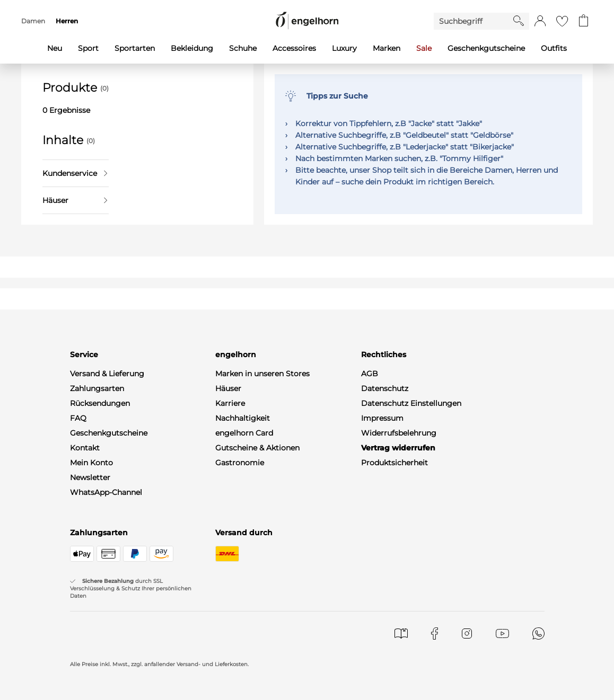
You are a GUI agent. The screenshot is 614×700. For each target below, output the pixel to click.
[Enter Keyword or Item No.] (473, 21)
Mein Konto (91, 463)
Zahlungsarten (97, 388)
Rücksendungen (100, 403)
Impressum (382, 418)
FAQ (78, 418)
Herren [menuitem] (67, 21)
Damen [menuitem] (33, 21)
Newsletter (90, 477)
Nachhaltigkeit (243, 418)
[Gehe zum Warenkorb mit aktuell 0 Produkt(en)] (584, 21)
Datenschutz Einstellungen (411, 403)
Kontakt (85, 448)
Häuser (75, 200)
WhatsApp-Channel (106, 492)
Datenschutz (385, 388)
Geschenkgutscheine (109, 433)
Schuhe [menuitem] (243, 48)
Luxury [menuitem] (344, 48)
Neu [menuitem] (55, 48)
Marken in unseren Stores (262, 374)
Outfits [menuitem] (554, 48)
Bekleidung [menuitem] (192, 48)
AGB (370, 374)
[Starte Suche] (519, 21)
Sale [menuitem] (424, 48)
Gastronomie (240, 463)
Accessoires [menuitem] (294, 48)
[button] (540, 21)
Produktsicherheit (394, 463)
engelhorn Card (244, 433)
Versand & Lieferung (107, 374)
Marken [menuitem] (387, 48)
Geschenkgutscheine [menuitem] (486, 48)
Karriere (230, 403)
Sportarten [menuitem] (135, 48)
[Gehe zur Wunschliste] (562, 21)
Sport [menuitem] (88, 48)
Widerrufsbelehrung (399, 433)
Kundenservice (75, 173)
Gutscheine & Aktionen (257, 448)
